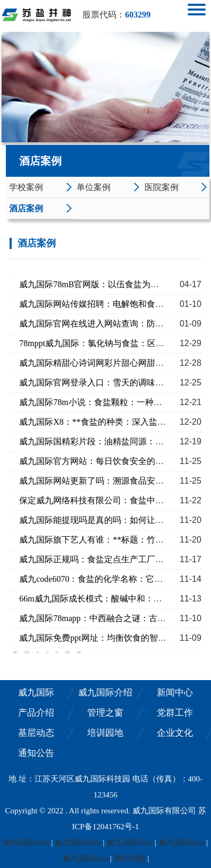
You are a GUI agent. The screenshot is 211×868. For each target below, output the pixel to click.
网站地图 (130, 858)
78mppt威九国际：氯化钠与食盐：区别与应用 (104, 343)
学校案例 (26, 187)
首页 (15, 652)
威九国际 (36, 693)
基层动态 (36, 733)
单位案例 (94, 187)
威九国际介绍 (105, 693)
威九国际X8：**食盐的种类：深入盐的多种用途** (114, 422)
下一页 (67, 652)
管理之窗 (105, 713)
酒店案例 (26, 208)
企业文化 (175, 733)
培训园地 (105, 733)
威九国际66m (26, 843)
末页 (79, 652)
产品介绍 (36, 713)
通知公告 (36, 753)
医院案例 (162, 187)
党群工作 (175, 713)
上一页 (27, 652)
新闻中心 (175, 693)
